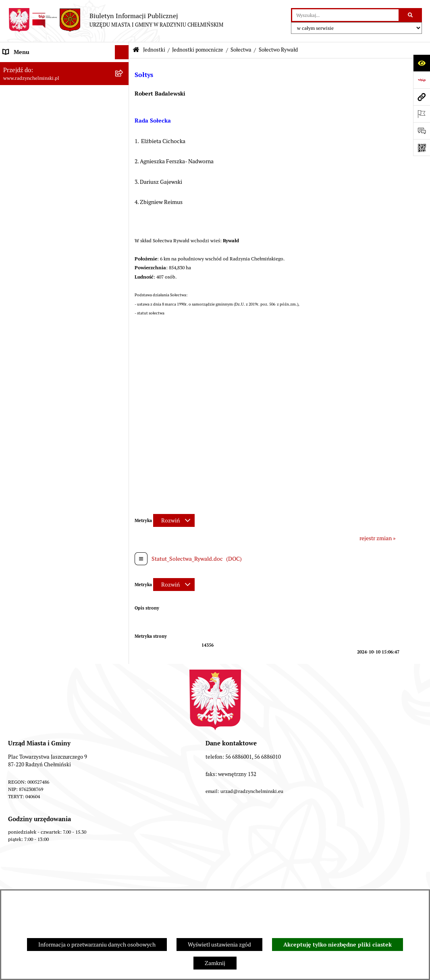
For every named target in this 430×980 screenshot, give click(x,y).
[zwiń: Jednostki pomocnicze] (123, 269)
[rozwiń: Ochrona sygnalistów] (123, 179)
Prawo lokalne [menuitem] (20, 636)
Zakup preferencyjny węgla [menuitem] (36, 693)
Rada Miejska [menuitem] (19, 108)
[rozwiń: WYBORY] (123, 95)
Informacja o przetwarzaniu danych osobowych (97, 945)
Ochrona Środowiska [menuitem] (28, 721)
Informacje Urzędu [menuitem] (26, 151)
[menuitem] (64, 95)
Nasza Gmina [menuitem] (19, 66)
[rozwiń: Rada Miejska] (123, 109)
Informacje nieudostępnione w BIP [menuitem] (46, 763)
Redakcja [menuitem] (14, 777)
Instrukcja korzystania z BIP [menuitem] (37, 791)
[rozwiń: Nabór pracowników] (123, 222)
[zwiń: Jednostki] (123, 250)
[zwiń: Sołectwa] (123, 288)
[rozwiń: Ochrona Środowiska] (123, 721)
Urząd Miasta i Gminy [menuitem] (29, 137)
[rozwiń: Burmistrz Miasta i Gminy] (123, 123)
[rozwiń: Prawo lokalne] (123, 636)
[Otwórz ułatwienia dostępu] (422, 63)
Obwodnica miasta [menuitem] (26, 678)
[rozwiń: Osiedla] (123, 598)
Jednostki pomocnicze (198, 50)
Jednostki (154, 50)
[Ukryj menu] (122, 52)
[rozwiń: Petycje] (123, 165)
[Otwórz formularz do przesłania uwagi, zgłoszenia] (422, 131)
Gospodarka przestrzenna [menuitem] (34, 707)
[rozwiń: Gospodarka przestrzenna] (123, 707)
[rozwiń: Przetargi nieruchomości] (123, 207)
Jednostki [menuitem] (15, 250)
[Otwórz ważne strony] (422, 114)
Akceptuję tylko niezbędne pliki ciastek (338, 945)
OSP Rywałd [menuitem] (18, 820)
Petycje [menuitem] (12, 165)
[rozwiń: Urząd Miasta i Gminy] (123, 137)
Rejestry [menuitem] (13, 735)
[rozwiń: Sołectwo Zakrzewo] (123, 559)
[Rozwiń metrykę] (174, 520)
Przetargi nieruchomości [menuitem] (33, 207)
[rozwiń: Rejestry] (123, 735)
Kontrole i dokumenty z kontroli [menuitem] (42, 749)
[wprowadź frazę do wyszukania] (345, 15)
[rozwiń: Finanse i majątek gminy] (123, 236)
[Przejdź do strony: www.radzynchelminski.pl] (422, 97)
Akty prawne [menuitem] (18, 650)
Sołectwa (241, 50)
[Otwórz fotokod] (422, 148)
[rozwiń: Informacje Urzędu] (123, 151)
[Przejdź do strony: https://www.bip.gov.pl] (422, 80)
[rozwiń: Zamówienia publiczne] (123, 193)
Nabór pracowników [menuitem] (28, 221)
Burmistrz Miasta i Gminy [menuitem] (34, 123)
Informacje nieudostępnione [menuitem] (38, 805)
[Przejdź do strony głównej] (116, 20)
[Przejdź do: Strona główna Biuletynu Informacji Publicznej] (136, 50)
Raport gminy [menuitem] (20, 80)
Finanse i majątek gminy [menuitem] (33, 235)
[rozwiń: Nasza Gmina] (123, 66)
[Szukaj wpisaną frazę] (411, 15)
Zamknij (215, 963)
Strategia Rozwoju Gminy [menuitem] (34, 664)
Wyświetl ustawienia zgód (219, 945)
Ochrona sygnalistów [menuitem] (29, 179)
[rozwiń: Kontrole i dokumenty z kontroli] (123, 749)
